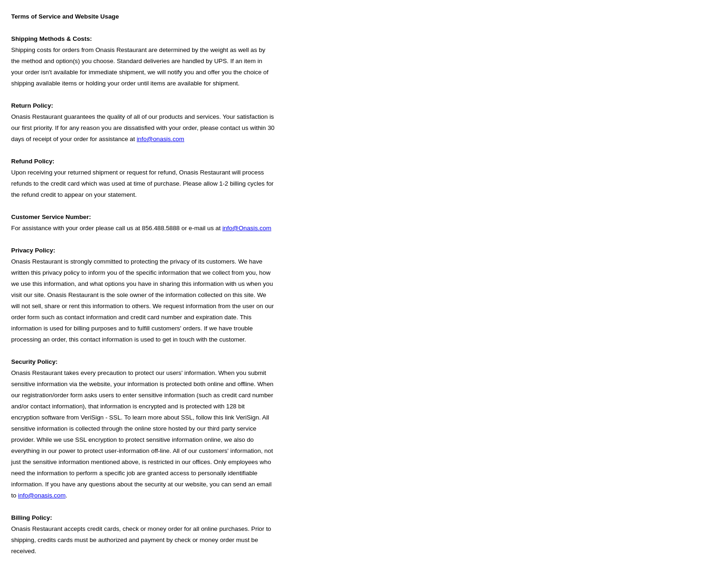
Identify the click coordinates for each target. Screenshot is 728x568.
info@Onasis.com (247, 228)
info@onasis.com (160, 139)
